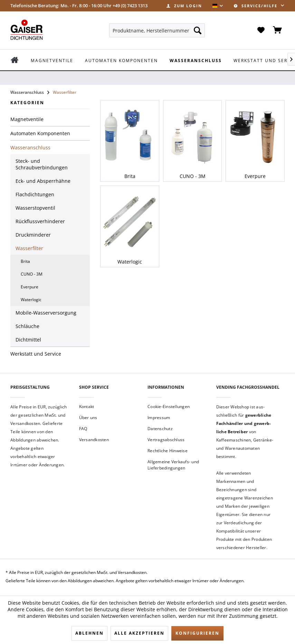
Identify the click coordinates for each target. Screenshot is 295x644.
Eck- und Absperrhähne (43, 181)
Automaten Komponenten (40, 133)
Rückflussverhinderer (40, 221)
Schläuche (27, 326)
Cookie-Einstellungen (169, 407)
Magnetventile (27, 119)
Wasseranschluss (30, 147)
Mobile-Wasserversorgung (46, 313)
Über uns (88, 418)
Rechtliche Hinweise (168, 451)
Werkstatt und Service (36, 354)
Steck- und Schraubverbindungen (42, 164)
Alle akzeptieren (139, 633)
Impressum (159, 418)
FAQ (83, 429)
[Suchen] (198, 30)
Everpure (30, 287)
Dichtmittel (28, 340)
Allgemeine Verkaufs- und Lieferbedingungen (173, 465)
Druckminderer (33, 235)
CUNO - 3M (32, 274)
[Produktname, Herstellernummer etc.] (157, 30)
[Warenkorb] (278, 30)
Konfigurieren (197, 633)
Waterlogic (31, 300)
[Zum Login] (184, 6)
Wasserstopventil (35, 208)
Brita (25, 261)
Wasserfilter (29, 248)
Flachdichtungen (35, 194)
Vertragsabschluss (166, 440)
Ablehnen (89, 633)
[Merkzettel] (261, 30)
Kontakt (87, 407)
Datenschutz (160, 429)
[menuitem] (184, 6)
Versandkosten (94, 440)
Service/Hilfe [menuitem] (256, 6)
